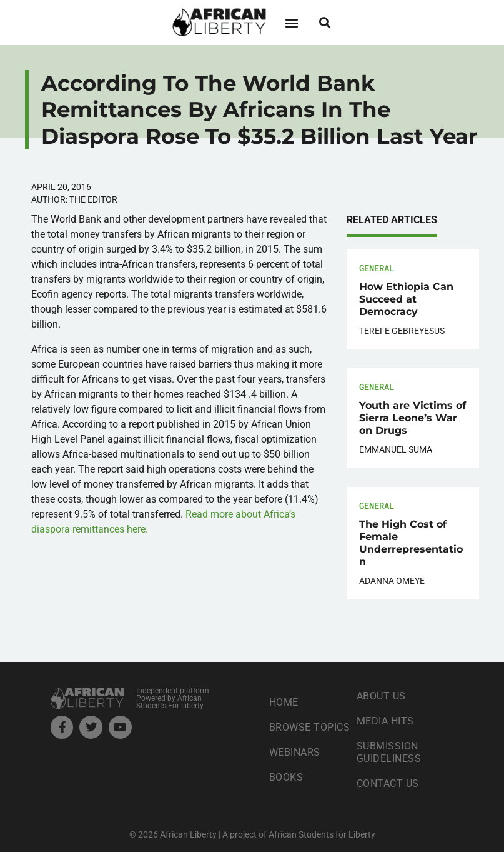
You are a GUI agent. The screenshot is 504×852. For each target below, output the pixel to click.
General (377, 268)
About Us (381, 696)
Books (286, 777)
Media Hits (385, 721)
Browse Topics (310, 727)
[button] (292, 22)
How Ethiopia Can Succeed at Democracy (406, 299)
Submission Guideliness (389, 752)
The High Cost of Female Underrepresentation (411, 543)
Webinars (295, 752)
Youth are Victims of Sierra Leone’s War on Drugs (413, 418)
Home (284, 702)
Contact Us (388, 784)
